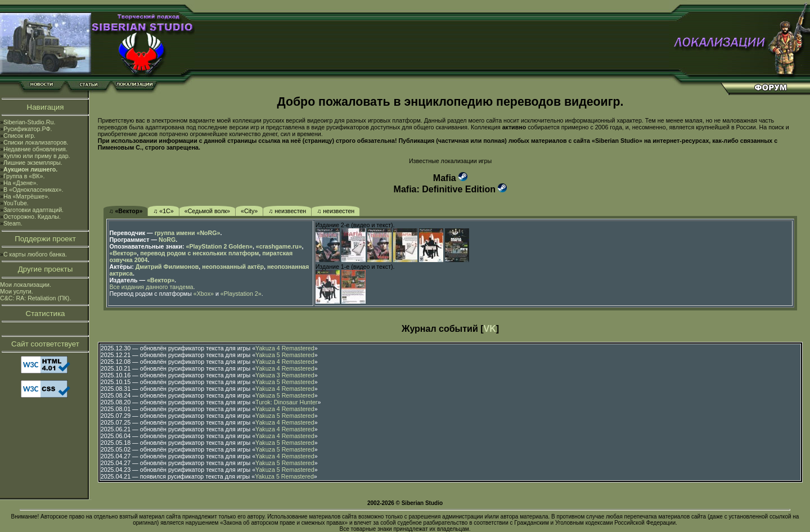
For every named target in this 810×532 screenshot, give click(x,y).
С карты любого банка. (35, 254)
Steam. (13, 223)
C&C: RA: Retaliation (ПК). (35, 298)
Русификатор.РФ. (28, 129)
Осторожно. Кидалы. (32, 217)
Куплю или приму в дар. (37, 156)
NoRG (167, 240)
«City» (249, 211)
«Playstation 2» (241, 294)
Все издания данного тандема (151, 287)
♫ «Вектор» (125, 211)
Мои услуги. (17, 291)
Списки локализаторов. (36, 142)
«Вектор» (123, 253)
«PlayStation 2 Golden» (219, 246)
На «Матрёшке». (26, 196)
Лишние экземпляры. (33, 163)
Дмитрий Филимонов (167, 267)
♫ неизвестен (287, 211)
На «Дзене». (21, 183)
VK (490, 329)
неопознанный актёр (233, 267)
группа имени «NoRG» (188, 233)
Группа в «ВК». (24, 176)
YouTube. (16, 203)
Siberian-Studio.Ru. (29, 122)
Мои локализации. (26, 285)
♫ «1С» (163, 211)
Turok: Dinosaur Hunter (286, 402)
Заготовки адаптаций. (33, 210)
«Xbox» (204, 294)
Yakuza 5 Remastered (285, 355)
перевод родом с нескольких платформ (199, 253)
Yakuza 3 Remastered (285, 375)
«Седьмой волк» (207, 211)
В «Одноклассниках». (33, 190)
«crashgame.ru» (279, 246)
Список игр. (19, 136)
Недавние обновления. (35, 149)
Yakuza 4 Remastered (285, 348)
